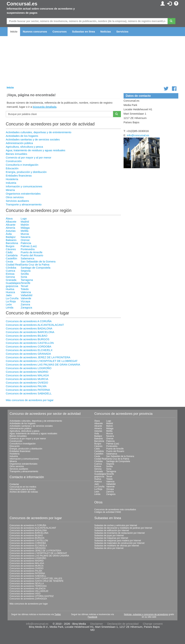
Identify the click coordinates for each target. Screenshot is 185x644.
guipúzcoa (12, 286)
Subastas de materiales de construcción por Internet (119, 543)
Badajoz (11, 237)
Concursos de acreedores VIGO (25, 594)
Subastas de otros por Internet (109, 548)
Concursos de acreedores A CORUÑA (29, 321)
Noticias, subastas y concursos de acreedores (146, 614)
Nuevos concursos (35, 31)
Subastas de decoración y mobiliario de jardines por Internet (123, 528)
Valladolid (27, 295)
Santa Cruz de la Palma (35, 265)
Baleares (11, 240)
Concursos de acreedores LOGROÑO (29, 368)
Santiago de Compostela (36, 268)
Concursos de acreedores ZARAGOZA (28, 599)
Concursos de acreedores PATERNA (28, 390)
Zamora (25, 304)
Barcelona (12, 243)
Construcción (14, 161)
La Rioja (11, 301)
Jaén (9, 295)
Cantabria (12, 255)
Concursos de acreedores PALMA (26, 386)
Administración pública (19, 143)
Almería (10, 228)
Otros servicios (15, 197)
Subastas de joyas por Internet (109, 536)
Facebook (93, 617)
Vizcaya (25, 301)
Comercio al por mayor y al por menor (29, 157)
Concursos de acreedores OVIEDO (27, 383)
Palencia (26, 243)
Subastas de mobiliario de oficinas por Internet (117, 546)
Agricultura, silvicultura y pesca (24, 147)
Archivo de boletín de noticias (24, 492)
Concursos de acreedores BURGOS (28, 339)
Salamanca (28, 258)
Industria (11, 183)
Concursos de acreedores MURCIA (27, 379)
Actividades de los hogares (22, 136)
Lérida (10, 307)
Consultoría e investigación (22, 165)
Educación (12, 168)
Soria (24, 277)
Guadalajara (13, 283)
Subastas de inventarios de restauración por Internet (120, 533)
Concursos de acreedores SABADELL (29, 393)
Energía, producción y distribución (26, 172)
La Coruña (12, 298)
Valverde (26, 298)
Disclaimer (97, 624)
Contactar (14, 484)
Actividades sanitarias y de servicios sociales (33, 139)
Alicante (11, 225)
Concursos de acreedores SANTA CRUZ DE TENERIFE (36, 581)
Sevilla (25, 274)
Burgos (10, 246)
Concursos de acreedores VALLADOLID (29, 591)
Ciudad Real (13, 265)
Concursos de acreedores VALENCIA (28, 589)
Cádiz (9, 252)
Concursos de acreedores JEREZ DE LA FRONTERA (38, 357)
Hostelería (12, 179)
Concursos (59, 31)
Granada (11, 280)
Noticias (106, 31)
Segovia (26, 271)
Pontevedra (28, 249)
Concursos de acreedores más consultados (115, 510)
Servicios (122, 31)
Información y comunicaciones (24, 186)
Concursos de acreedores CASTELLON (30, 343)
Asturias (11, 231)
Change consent (153, 624)
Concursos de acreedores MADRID (27, 372)
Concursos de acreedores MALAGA (27, 375)
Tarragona (27, 280)
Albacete (11, 222)
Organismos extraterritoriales (23, 194)
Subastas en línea (84, 31)
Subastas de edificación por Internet (112, 530)
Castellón (11, 258)
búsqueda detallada (45, 107)
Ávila (9, 234)
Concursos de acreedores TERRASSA (28, 586)
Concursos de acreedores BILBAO (27, 336)
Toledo (25, 289)
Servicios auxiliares (17, 201)
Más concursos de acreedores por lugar (30, 400)
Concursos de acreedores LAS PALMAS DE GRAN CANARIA (43, 365)
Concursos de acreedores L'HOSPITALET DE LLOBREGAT (42, 361)
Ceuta (9, 261)
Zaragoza (26, 307)
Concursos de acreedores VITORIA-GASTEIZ (32, 596)
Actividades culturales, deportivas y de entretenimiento (39, 132)
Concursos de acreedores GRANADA (28, 354)
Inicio (14, 31)
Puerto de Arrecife (32, 252)
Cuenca (10, 271)
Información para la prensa (22, 489)
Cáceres (11, 249)
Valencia (26, 292)
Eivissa (10, 274)
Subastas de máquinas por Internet (111, 538)
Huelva (10, 289)
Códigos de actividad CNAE (108, 512)
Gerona (10, 277)
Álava (9, 218)
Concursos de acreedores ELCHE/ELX (29, 350)
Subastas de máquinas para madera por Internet (118, 541)
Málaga (25, 228)
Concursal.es (22, 4)
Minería (10, 190)
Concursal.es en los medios (23, 487)
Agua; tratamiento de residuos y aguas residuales (36, 150)
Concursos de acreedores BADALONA (29, 328)
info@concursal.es (138, 135)
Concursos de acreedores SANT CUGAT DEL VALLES (36, 578)
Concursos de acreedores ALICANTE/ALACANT (35, 325)
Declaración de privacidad (123, 624)
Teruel (24, 286)
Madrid (25, 222)
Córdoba (11, 268)
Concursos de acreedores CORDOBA (29, 346)
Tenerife (26, 283)
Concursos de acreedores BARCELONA (30, 332)
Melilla (25, 231)
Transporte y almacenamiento (24, 204)
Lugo (24, 218)
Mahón (25, 225)
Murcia (25, 234)
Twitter (58, 614)
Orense (25, 240)
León (9, 304)
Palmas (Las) (29, 246)
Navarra (26, 237)
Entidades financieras (19, 176)
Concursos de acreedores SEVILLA (27, 584)
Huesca (10, 292)
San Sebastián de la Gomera (38, 261)
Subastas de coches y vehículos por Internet (116, 525)
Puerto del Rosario (32, 255)
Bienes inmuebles (16, 154)
